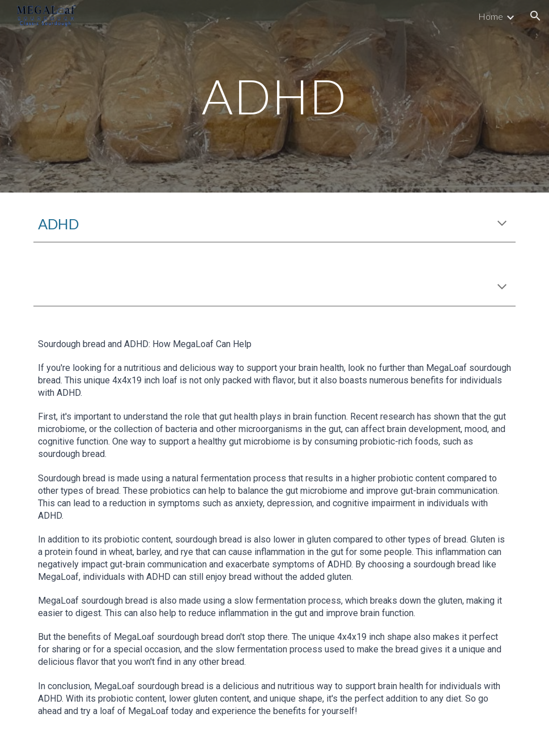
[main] (274, 96)
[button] (535, 16)
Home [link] (491, 16)
